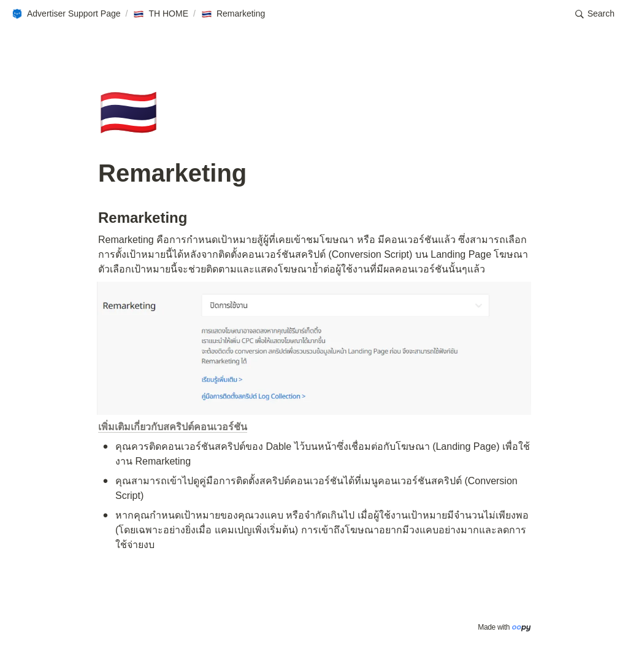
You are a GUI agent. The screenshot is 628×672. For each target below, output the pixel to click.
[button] (66, 14)
